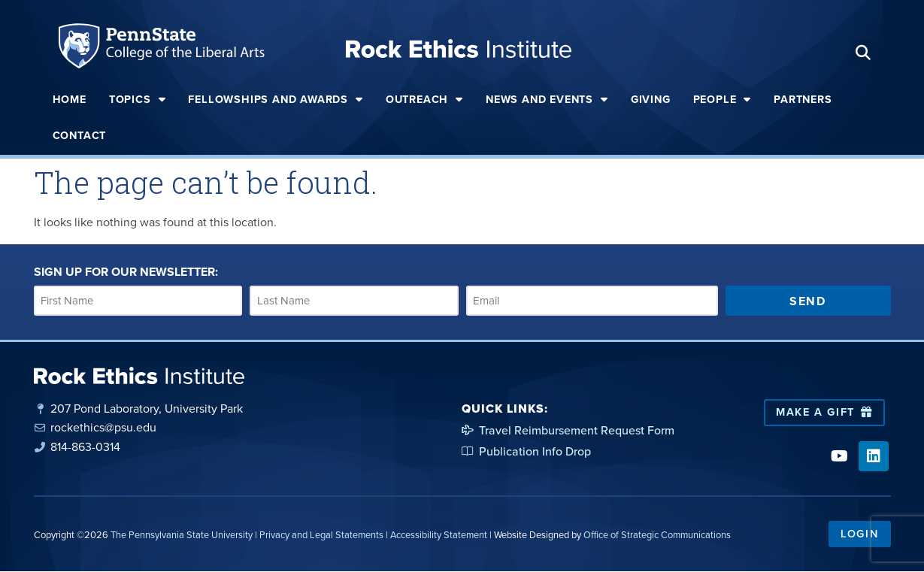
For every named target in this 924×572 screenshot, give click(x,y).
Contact (80, 135)
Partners (803, 99)
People (723, 99)
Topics (138, 99)
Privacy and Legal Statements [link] (321, 535)
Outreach (424, 99)
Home (70, 99)
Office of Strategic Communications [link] (657, 535)
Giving (651, 99)
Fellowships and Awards (275, 99)
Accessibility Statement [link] (439, 535)
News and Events (547, 99)
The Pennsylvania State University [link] (182, 535)
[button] (863, 52)
